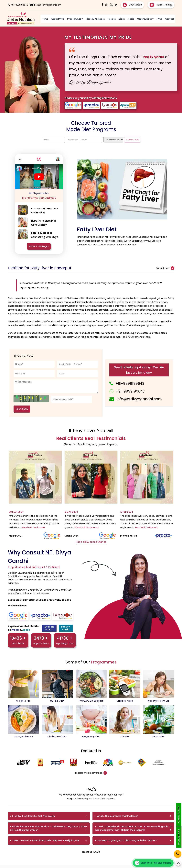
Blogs (122, 19)
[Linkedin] (116, 5)
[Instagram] (107, 5)
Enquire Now (179, 837)
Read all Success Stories (91, 542)
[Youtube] (111, 5)
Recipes (112, 19)
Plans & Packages (95, 19)
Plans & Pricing (161, 5)
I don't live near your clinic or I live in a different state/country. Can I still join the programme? (49, 828)
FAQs (159, 19)
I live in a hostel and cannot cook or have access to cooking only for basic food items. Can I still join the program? (133, 828)
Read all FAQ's (91, 852)
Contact (170, 19)
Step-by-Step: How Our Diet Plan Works (34, 816)
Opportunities (145, 19)
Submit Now (22, 409)
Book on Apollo (66, 628)
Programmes (75, 19)
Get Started (132, 5)
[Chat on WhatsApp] (153, 863)
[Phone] (175, 852)
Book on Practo (49, 628)
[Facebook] (102, 5)
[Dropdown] (113, 140)
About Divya (58, 19)
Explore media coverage (91, 773)
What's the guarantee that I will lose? (117, 816)
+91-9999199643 (130, 384)
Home (45, 19)
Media (131, 19)
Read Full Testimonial (34, 527)
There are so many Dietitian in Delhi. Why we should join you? (46, 840)
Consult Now (165, 268)
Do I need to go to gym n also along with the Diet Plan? (127, 840)
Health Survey (179, 814)
